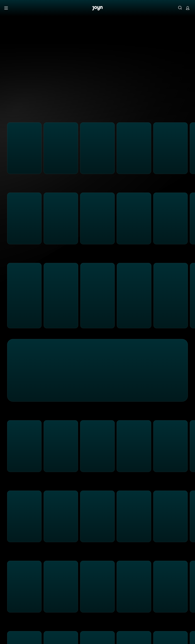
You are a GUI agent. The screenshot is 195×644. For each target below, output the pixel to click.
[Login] (188, 8)
